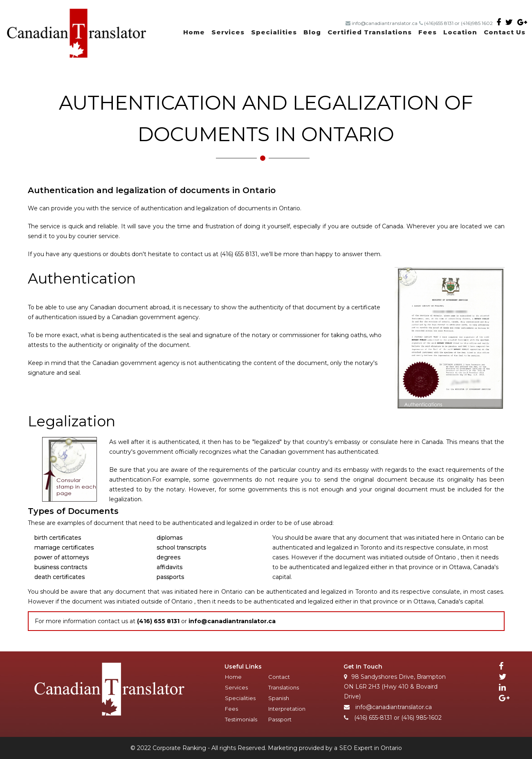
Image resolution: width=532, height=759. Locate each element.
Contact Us (505, 32)
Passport (280, 719)
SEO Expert (356, 748)
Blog (312, 32)
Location (460, 32)
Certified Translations (370, 32)
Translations (284, 687)
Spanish (279, 698)
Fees (428, 32)
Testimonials (241, 719)
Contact (279, 677)
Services (228, 32)
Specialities (274, 32)
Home (194, 32)
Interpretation (287, 709)
